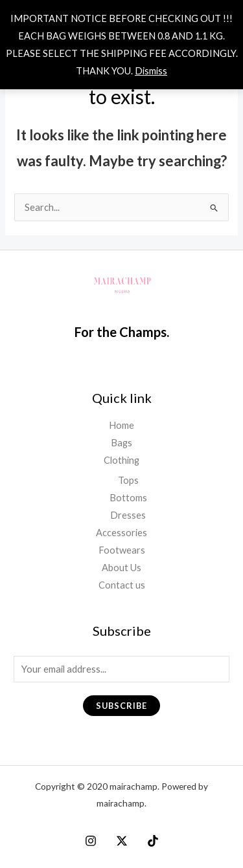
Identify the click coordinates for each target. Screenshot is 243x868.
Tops (128, 480)
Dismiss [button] (151, 71)
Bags (121, 443)
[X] (122, 841)
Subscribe (121, 706)
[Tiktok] (153, 841)
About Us (121, 568)
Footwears (122, 550)
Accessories (121, 533)
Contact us (122, 585)
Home (121, 425)
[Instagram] (91, 841)
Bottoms (128, 498)
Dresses (128, 515)
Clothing (121, 460)
